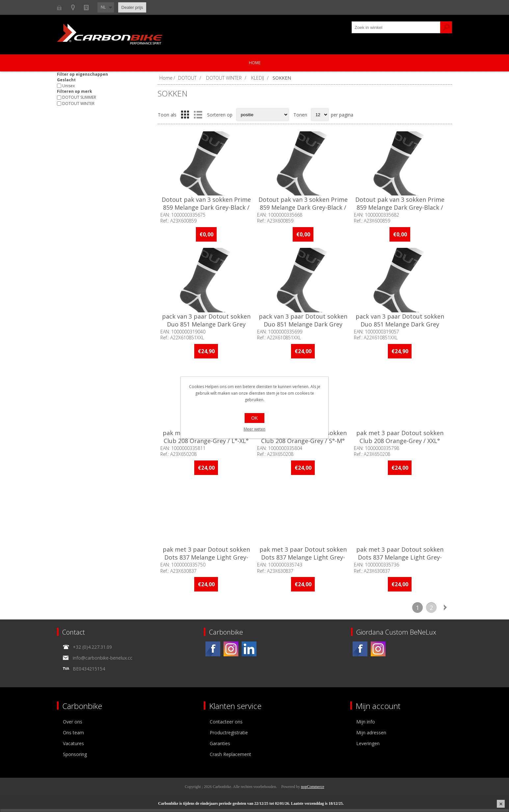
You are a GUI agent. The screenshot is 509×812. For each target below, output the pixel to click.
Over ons (73, 725)
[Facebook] (213, 652)
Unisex (68, 86)
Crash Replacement (230, 757)
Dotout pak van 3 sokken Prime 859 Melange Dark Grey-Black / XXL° (403, 209)
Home (255, 63)
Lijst (198, 115)
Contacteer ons (226, 725)
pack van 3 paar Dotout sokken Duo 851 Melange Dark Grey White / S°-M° (305, 326)
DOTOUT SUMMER (79, 98)
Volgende (445, 611)
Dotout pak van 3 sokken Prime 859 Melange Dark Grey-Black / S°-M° (305, 209)
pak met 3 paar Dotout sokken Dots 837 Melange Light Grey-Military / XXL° (403, 561)
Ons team (73, 735)
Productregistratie (229, 735)
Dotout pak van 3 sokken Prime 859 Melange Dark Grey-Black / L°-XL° (207, 209)
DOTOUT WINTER (78, 104)
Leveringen (368, 746)
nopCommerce (313, 790)
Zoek (446, 27)
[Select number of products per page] (320, 115)
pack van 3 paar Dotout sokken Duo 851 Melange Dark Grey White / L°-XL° (207, 326)
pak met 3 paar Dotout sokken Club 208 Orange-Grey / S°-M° (305, 439)
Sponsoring (75, 757)
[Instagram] (231, 652)
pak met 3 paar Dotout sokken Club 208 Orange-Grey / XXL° (403, 439)
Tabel (185, 115)
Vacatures (73, 746)
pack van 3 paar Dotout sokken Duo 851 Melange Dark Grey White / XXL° (403, 326)
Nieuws (160, 7)
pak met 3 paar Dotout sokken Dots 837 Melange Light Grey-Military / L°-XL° (207, 561)
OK (254, 418)
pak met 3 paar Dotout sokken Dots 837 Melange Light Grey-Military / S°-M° (305, 561)
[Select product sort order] (263, 115)
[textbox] (396, 27)
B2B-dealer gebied (82, 7)
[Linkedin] (249, 652)
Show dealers (126, 7)
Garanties (220, 746)
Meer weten (254, 429)
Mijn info (366, 725)
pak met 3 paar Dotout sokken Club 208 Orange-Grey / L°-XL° (207, 439)
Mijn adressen (371, 735)
